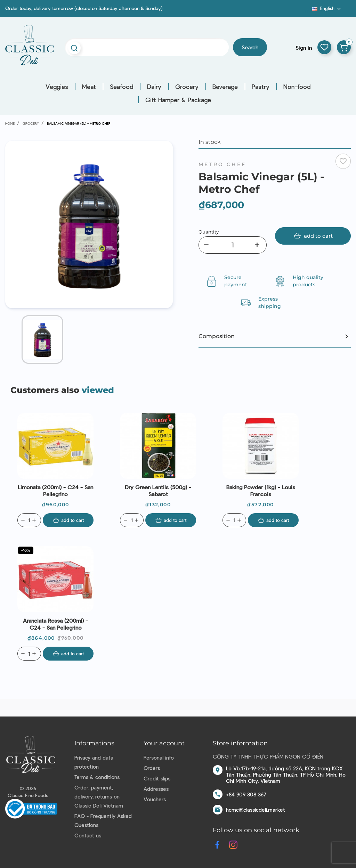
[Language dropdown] (327, 8)
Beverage (225, 87)
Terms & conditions (97, 777)
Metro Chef (222, 164)
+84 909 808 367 (246, 794)
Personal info (159, 758)
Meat (89, 87)
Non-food (297, 87)
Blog (308, 11)
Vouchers (155, 799)
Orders (152, 768)
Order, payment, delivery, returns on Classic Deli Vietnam (99, 796)
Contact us (88, 835)
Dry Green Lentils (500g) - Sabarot (158, 490)
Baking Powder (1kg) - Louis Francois (261, 490)
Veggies (57, 87)
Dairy (154, 87)
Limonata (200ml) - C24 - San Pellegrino (55, 490)
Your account (164, 743)
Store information (240, 743)
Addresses (156, 789)
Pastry (261, 87)
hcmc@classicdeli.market (256, 810)
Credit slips (157, 778)
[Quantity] (233, 245)
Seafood (122, 87)
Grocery (187, 87)
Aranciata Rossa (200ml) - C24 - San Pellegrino (55, 624)
